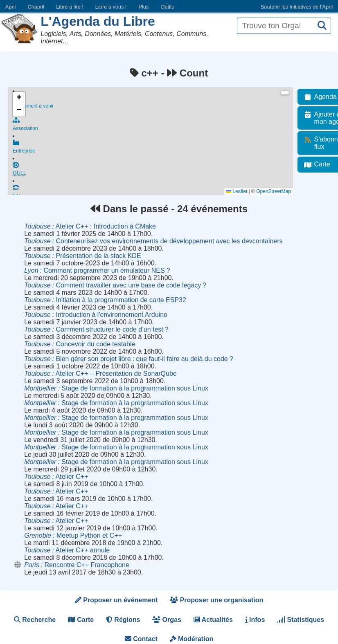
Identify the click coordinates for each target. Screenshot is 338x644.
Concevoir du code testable (80, 344)
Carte (81, 620)
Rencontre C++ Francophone (77, 565)
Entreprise (155, 150)
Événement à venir (155, 102)
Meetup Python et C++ (73, 535)
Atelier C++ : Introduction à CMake (90, 226)
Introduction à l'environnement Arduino (96, 315)
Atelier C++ (56, 477)
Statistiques (301, 620)
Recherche (35, 620)
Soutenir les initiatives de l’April (297, 7)
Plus (143, 7)
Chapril (36, 7)
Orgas (167, 620)
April (11, 7)
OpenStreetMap (278, 191)
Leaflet (241, 191)
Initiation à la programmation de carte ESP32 (105, 300)
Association (155, 126)
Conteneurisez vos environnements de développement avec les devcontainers (153, 241)
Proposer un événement (116, 600)
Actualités (213, 620)
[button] (19, 98)
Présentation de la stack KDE (82, 256)
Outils (167, 7)
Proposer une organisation (216, 600)
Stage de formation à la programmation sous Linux (116, 388)
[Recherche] (322, 26)
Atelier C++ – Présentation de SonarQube (100, 374)
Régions (123, 620)
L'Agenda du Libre (98, 21)
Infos (255, 620)
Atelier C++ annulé (67, 550)
